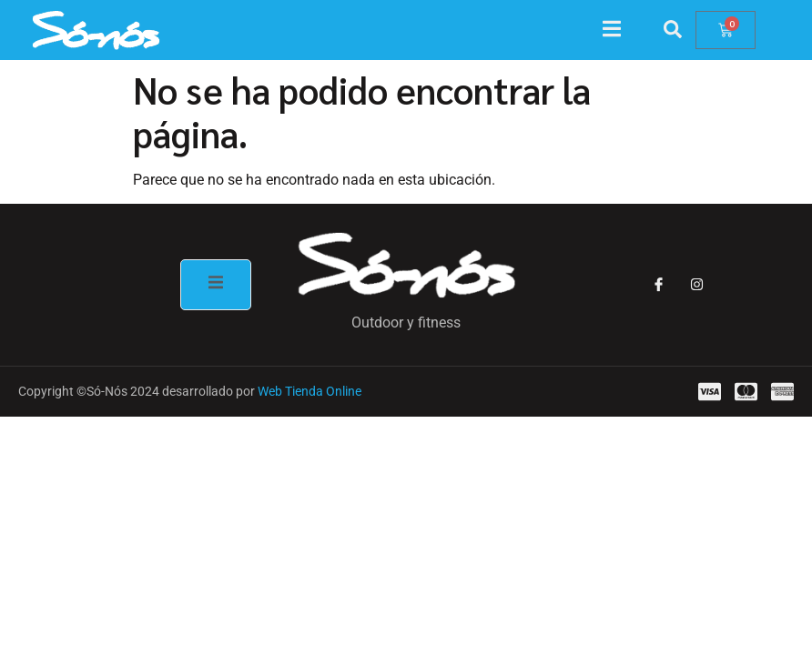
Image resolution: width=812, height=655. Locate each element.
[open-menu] (621, 31)
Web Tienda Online (310, 391)
